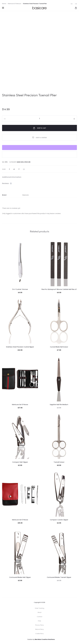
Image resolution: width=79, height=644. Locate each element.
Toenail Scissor (59, 462)
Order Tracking (39, 608)
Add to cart (39, 128)
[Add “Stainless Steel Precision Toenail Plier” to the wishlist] (39, 137)
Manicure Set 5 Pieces (20, 520)
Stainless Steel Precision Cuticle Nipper (20, 347)
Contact (40, 617)
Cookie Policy (39, 634)
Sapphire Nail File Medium (59, 405)
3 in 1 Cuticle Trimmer (20, 289)
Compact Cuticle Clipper (59, 520)
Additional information (12, 177)
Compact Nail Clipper (20, 462)
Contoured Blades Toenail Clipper (59, 577)
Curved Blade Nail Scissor (59, 347)
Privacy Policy (39, 625)
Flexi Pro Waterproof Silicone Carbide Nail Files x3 (59, 289)
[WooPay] (39, 148)
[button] (39, 155)
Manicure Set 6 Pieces (20, 405)
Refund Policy (39, 629)
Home (4, 4)
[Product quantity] (39, 119)
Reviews (7, 183)
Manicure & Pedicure (14, 4)
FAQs (39, 621)
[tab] (39, 177)
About (39, 612)
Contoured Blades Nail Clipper (20, 577)
